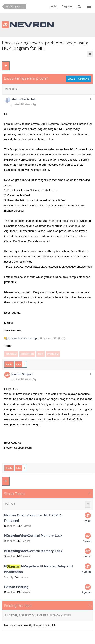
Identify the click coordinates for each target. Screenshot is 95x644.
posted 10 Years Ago (24, 104)
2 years (86, 572)
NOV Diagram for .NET (16, 6)
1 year (87, 521)
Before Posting (16, 587)
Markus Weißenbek (24, 99)
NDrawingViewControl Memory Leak (33, 536)
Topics (10, 504)
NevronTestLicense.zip (23, 338)
